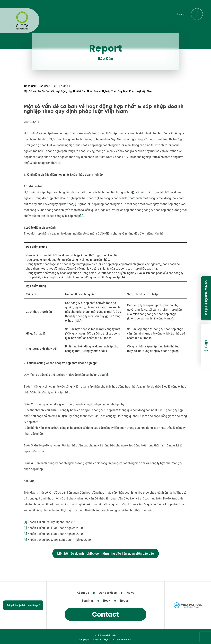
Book (107, 601)
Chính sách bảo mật (106, 635)
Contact (105, 614)
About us (83, 593)
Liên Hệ (206, 346)
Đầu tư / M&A (60, 86)
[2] (74, 204)
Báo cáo (44, 86)
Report (125, 601)
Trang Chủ (30, 86)
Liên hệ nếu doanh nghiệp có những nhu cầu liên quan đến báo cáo (106, 553)
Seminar (87, 601)
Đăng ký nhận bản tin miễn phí (206, 298)
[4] (106, 375)
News (130, 593)
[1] (134, 192)
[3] (82, 216)
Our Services (108, 593)
